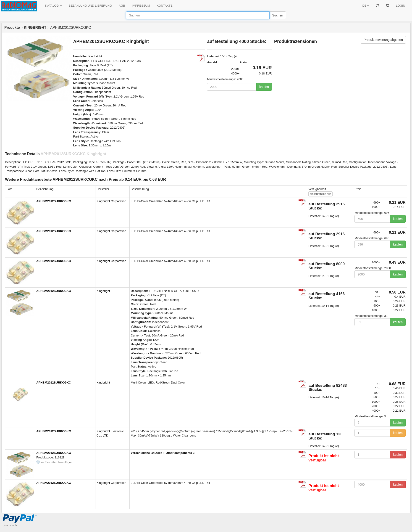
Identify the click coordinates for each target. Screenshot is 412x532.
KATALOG (54, 6)
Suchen (278, 15)
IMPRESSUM (141, 6)
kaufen (264, 87)
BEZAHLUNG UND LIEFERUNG (90, 6)
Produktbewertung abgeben (383, 40)
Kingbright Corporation (111, 201)
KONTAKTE (165, 6)
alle (320, 194)
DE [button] (365, 6)
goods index (11, 525)
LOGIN (401, 6)
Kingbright (95, 56)
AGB (122, 6)
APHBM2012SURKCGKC (54, 201)
